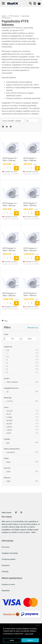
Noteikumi (6, 565)
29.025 (9, 424)
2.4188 (9, 417)
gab (8, 443)
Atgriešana (6, 591)
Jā (7, 392)
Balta (8, 462)
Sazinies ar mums (8, 584)
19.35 (9, 414)
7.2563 (9, 430)
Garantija (5, 571)
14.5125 (9, 411)
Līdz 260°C (11, 452)
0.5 (8, 350)
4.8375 (9, 427)
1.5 (8, 357)
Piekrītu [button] (30, 640)
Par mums (6, 547)
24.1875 (10, 420)
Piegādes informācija (10, 553)
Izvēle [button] (12, 640)
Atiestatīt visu (33, 328)
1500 (8, 472)
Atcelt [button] (38, 625)
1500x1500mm (12, 382)
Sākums (4, 16)
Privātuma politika (9, 559)
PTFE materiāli (14, 16)
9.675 (9, 433)
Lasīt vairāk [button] (29, 634)
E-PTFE (10, 401)
